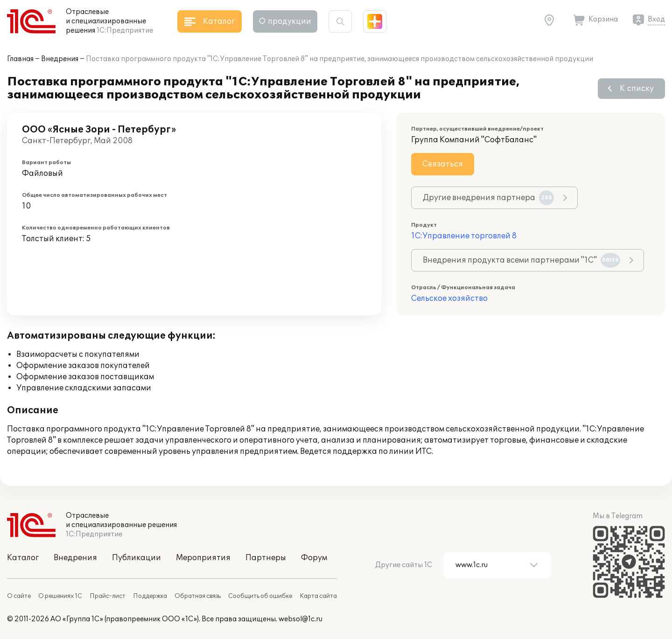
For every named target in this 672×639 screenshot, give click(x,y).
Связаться (443, 164)
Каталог (23, 558)
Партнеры (266, 558)
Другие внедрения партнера (488, 198)
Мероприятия (203, 558)
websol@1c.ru (301, 619)
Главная (20, 59)
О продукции (285, 21)
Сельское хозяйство (449, 299)
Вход (656, 19)
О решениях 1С (60, 596)
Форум (314, 558)
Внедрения (60, 59)
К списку (637, 89)
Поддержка (150, 596)
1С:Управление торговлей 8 (464, 236)
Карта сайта (318, 596)
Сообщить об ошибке (260, 596)
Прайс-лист (108, 596)
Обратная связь (198, 596)
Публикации (136, 558)
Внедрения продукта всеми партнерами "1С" (521, 260)
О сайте (19, 596)
